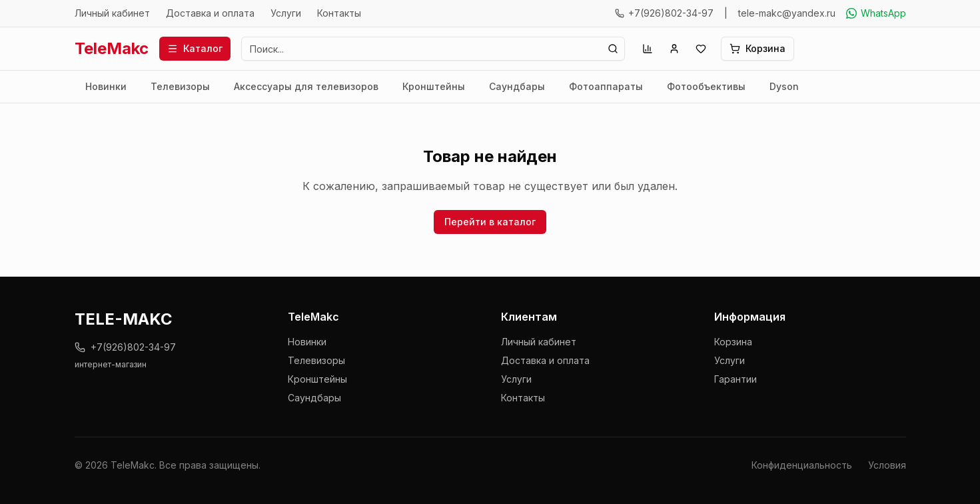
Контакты (339, 13)
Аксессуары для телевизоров (306, 86)
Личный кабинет (112, 13)
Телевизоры (180, 86)
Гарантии (735, 379)
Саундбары (517, 86)
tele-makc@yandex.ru (787, 13)
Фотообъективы (706, 86)
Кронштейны (434, 86)
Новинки (106, 86)
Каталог (195, 48)
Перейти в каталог (490, 222)
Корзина (733, 342)
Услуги (286, 13)
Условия (887, 465)
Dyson (784, 86)
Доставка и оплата (210, 13)
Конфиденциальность (802, 465)
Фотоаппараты (606, 86)
